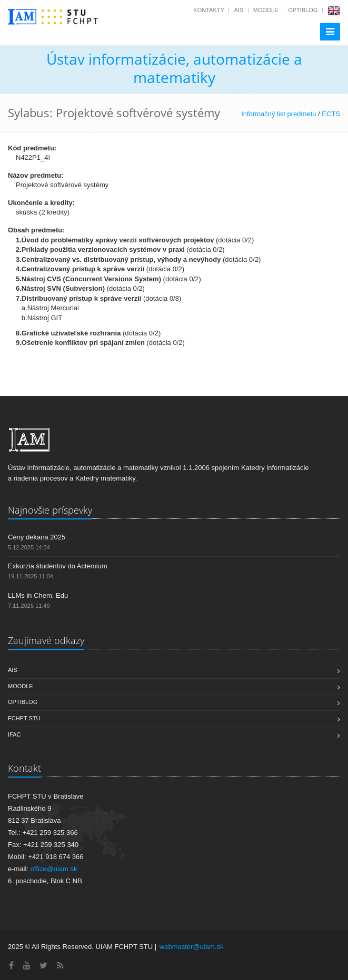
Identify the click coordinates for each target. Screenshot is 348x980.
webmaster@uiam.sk (192, 947)
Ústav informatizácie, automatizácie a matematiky (174, 68)
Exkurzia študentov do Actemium (58, 566)
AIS (238, 10)
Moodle (266, 10)
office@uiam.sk (54, 869)
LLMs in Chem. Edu (38, 595)
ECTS (331, 114)
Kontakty (208, 10)
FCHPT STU (24, 718)
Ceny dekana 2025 (37, 537)
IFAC (14, 734)
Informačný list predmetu (279, 114)
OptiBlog (303, 10)
